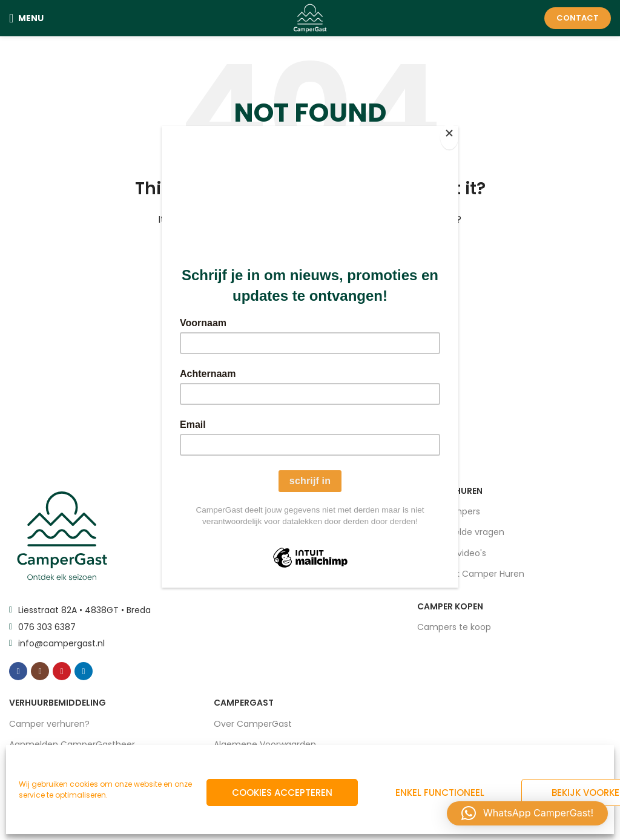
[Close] (455, 133)
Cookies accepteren (282, 792)
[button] (527, 813)
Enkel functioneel (440, 792)
